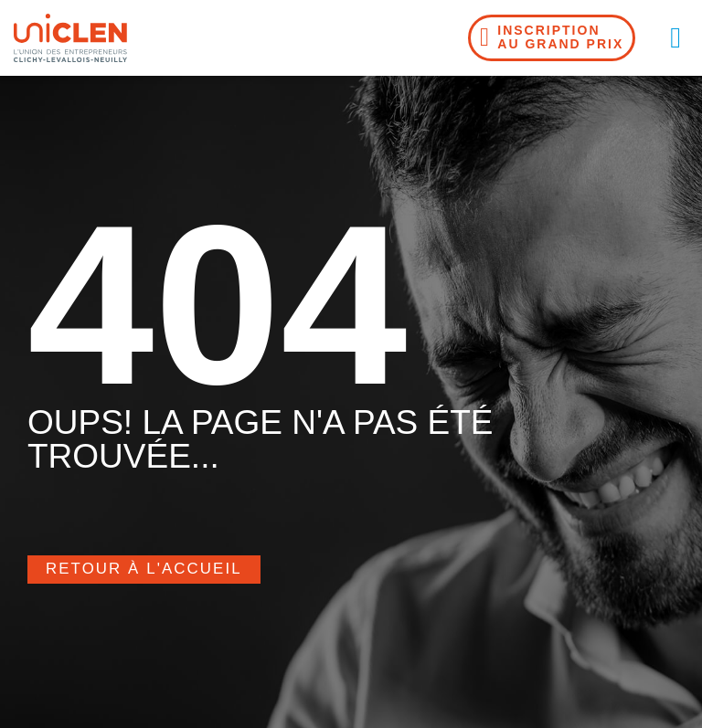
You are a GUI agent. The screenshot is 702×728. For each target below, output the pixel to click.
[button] (675, 37)
